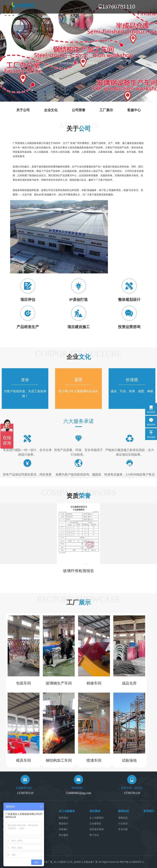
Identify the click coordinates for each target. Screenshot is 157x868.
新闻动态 (124, 811)
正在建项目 (95, 823)
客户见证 (94, 835)
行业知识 (123, 823)
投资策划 (64, 818)
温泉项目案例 (97, 829)
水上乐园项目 (97, 818)
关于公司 (23, 110)
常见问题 (123, 829)
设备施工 (64, 829)
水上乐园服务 (67, 811)
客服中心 (134, 110)
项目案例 (95, 811)
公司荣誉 (79, 110)
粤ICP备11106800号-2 (132, 862)
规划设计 (64, 823)
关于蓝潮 (93, 63)
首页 (83, 63)
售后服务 (64, 835)
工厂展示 (106, 110)
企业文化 (51, 110)
